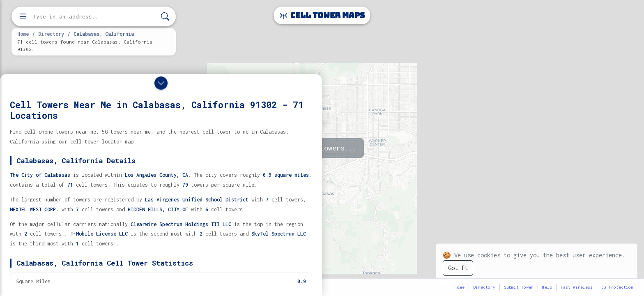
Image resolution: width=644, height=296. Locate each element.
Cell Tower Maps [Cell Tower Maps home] (322, 15)
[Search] (165, 17)
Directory (51, 34)
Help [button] (547, 287)
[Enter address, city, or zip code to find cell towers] (94, 17)
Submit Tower (519, 287)
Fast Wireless (577, 287)
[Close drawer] (161, 83)
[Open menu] (23, 16)
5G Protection (617, 287)
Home (23, 34)
